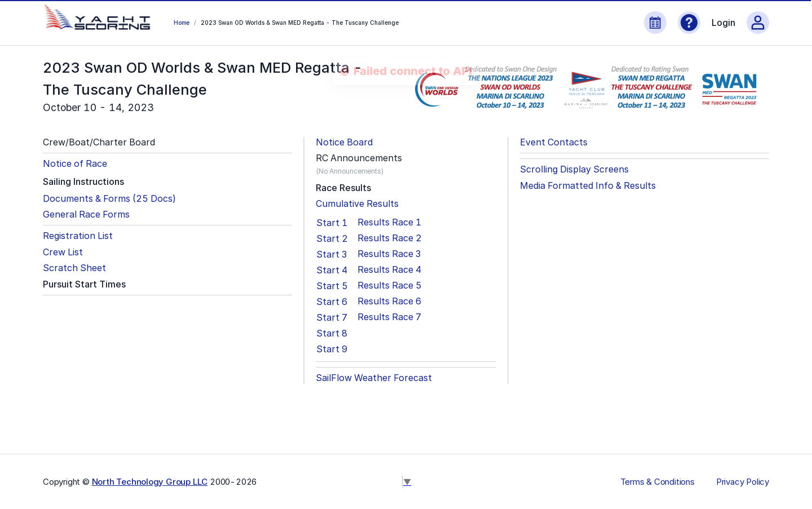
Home (182, 23)
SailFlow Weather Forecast (374, 378)
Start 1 (332, 223)
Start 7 (332, 317)
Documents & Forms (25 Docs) (109, 199)
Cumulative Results (357, 204)
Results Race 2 (390, 238)
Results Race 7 (389, 317)
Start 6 (332, 302)
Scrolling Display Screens (574, 169)
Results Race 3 (389, 254)
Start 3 (332, 254)
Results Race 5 (390, 286)
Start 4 (332, 270)
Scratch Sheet (74, 268)
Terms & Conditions (657, 482)
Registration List (78, 236)
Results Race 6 (389, 301)
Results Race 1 (389, 222)
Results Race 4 (389, 270)
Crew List (63, 252)
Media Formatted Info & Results (588, 186)
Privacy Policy (743, 482)
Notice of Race (75, 164)
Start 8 (332, 333)
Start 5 (332, 286)
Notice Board (344, 142)
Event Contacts (554, 142)
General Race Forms (86, 214)
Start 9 (332, 349)
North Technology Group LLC (150, 482)
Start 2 (332, 238)
